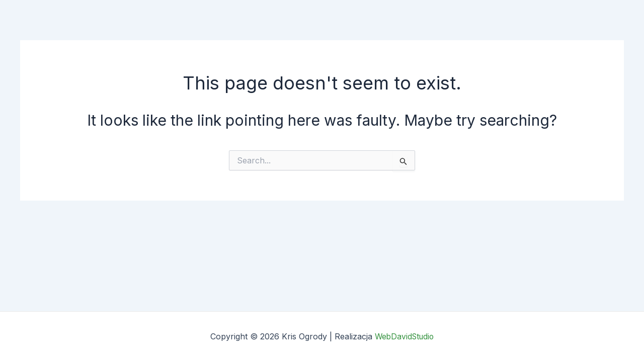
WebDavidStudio (405, 337)
